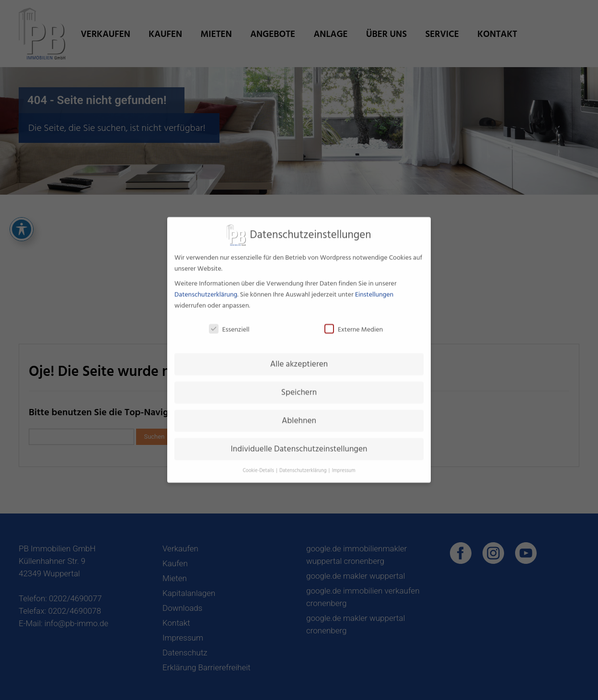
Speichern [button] (299, 386)
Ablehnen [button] (299, 414)
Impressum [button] (344, 464)
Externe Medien (354, 323)
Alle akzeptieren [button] (299, 358)
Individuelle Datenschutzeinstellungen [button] (299, 443)
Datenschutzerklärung (206, 288)
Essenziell (229, 323)
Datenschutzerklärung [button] (304, 464)
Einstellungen (374, 288)
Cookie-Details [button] (259, 464)
